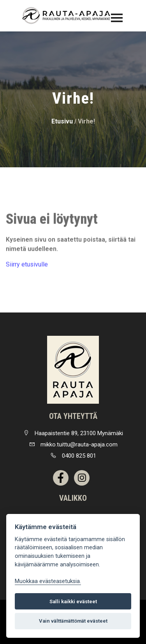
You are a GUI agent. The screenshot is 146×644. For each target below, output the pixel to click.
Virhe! (86, 121)
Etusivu (62, 121)
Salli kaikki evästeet (73, 601)
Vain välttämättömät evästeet (73, 621)
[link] (73, 370)
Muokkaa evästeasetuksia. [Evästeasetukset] (48, 581)
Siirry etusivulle (27, 266)
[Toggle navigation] (117, 18)
